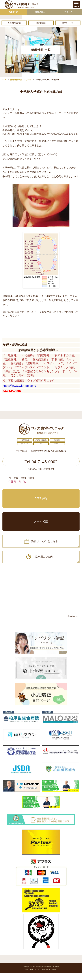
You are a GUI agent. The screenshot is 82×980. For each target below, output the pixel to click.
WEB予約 (14, 12)
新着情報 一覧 (16, 80)
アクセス (68, 12)
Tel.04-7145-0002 (41, 462)
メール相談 (41, 521)
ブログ (29, 80)
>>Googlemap (72, 616)
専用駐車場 (41, 23)
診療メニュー (41, 12)
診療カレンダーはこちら (44, 541)
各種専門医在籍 (14, 23)
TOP (4, 80)
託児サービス (68, 23)
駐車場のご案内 (44, 557)
